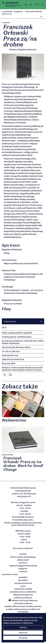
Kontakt (23, 554)
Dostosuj (23, 627)
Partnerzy (23, 563)
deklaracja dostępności (23, 595)
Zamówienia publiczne (23, 603)
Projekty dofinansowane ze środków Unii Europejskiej (23, 610)
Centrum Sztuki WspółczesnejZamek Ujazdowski (13, 6)
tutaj (31, 623)
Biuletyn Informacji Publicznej (23, 600)
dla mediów (23, 580)
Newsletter (23, 577)
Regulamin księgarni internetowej (23, 566)
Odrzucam (23, 633)
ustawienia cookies (10, 574)
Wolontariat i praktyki (23, 589)
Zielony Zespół (23, 560)
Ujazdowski (7, 11)
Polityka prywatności (23, 598)
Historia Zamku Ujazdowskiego (23, 557)
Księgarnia (19, 11)
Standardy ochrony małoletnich (23, 592)
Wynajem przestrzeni (23, 583)
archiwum (23, 571)
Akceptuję (23, 638)
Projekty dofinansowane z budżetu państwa (23, 606)
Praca (23, 586)
